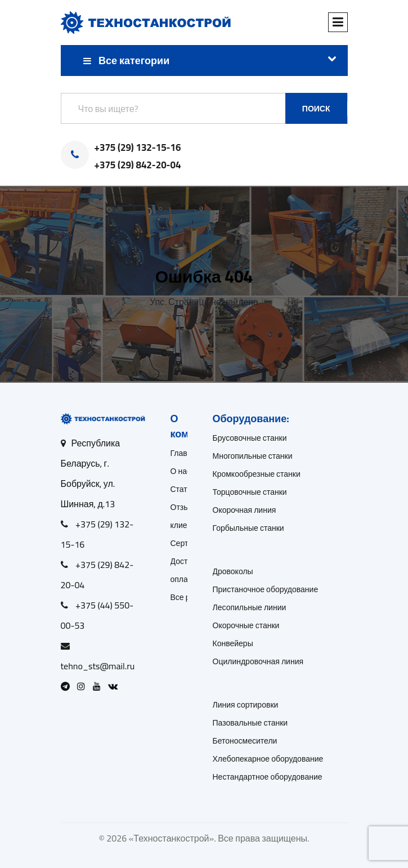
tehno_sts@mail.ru (98, 666)
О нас (181, 471)
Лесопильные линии (250, 607)
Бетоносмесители (245, 741)
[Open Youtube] (100, 686)
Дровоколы (233, 571)
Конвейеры (233, 643)
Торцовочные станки (250, 492)
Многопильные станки (253, 456)
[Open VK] (116, 686)
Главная (185, 453)
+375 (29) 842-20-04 (138, 165)
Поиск (316, 109)
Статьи (183, 489)
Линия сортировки (246, 705)
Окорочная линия (245, 510)
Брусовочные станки (250, 438)
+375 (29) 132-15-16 (138, 148)
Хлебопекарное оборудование (268, 759)
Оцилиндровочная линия (258, 661)
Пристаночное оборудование (266, 589)
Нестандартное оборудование (268, 777)
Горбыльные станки (248, 528)
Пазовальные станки (250, 723)
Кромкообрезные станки (257, 474)
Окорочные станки (246, 625)
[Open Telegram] (68, 686)
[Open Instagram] (84, 686)
